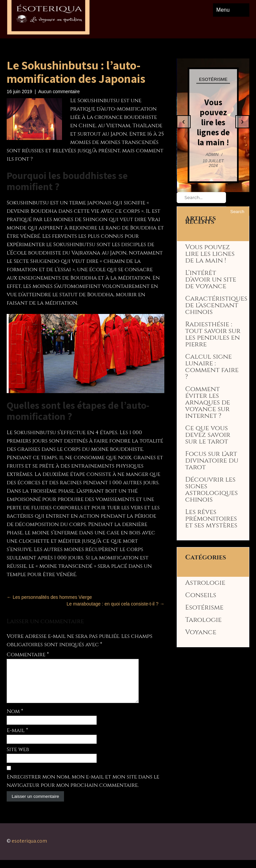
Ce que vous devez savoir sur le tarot (208, 435)
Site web (18, 757)
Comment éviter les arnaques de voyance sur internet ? (208, 402)
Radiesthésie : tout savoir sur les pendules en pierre (213, 334)
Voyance (201, 632)
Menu (223, 10)
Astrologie (205, 583)
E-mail (17, 738)
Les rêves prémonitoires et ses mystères (211, 519)
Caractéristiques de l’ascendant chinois (216, 305)
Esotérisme (213, 79)
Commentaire (28, 655)
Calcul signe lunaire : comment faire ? (212, 367)
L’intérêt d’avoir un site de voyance (211, 280)
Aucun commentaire (59, 92)
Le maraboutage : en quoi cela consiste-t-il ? (115, 604)
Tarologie (203, 620)
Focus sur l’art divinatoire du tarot (212, 461)
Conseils (201, 595)
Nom (15, 719)
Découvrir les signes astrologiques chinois (212, 490)
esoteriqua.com (29, 849)
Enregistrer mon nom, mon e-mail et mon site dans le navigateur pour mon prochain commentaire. (83, 789)
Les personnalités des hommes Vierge (49, 597)
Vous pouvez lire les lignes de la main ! (213, 122)
